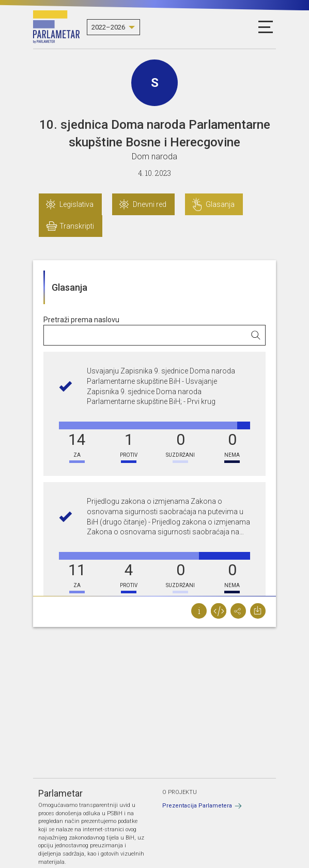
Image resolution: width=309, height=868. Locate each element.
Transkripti (77, 226)
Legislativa (76, 204)
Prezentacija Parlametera (197, 806)
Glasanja (220, 204)
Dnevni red (150, 204)
